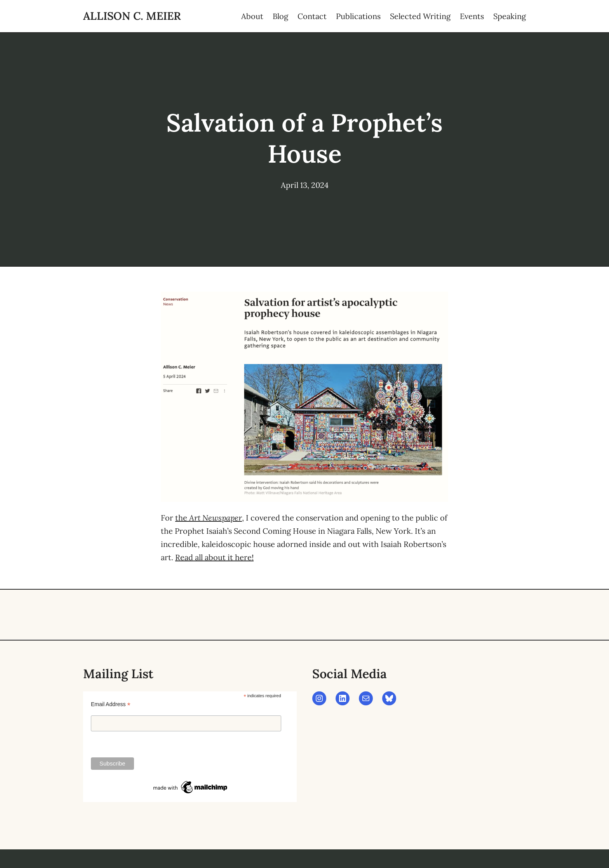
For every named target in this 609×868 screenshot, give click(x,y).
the (209, 518)
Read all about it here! (214, 557)
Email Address (111, 704)
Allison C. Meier (132, 16)
